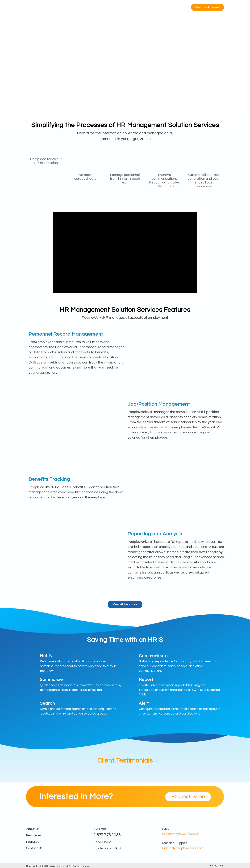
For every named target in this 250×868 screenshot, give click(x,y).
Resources (143, 7)
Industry (125, 7)
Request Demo (207, 7)
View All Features (125, 604)
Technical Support (174, 843)
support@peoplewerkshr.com (182, 848)
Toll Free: (100, 829)
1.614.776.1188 (107, 848)
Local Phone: (103, 842)
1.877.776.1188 (107, 835)
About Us (163, 7)
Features (107, 7)
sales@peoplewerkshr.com (180, 834)
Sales (165, 829)
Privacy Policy (216, 866)
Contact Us (34, 848)
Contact (180, 7)
